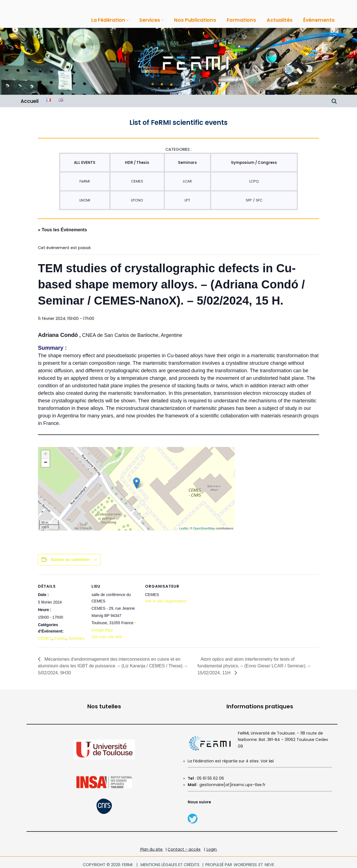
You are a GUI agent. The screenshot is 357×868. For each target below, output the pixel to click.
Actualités (274, 20)
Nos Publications (192, 20)
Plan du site (151, 844)
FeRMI (85, 180)
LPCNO (137, 199)
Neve (268, 860)
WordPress (244, 860)
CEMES (137, 180)
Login (212, 844)
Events (60, 635)
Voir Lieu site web (107, 633)
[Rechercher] (334, 101)
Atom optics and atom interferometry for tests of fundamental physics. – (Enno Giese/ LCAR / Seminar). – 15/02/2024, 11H (254, 661)
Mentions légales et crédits (170, 860)
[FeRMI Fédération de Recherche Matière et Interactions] (183, 61)
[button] (125, 20)
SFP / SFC (254, 199)
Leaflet (184, 525)
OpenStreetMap (204, 525)
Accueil (29, 101)
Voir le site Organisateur (166, 598)
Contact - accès (184, 844)
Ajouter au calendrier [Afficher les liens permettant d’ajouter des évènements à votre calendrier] (70, 556)
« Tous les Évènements (62, 228)
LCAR (187, 180)
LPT (187, 199)
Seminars (76, 635)
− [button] (46, 460)
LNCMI (85, 199)
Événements (313, 20)
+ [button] (46, 452)
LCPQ (254, 180)
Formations (237, 20)
